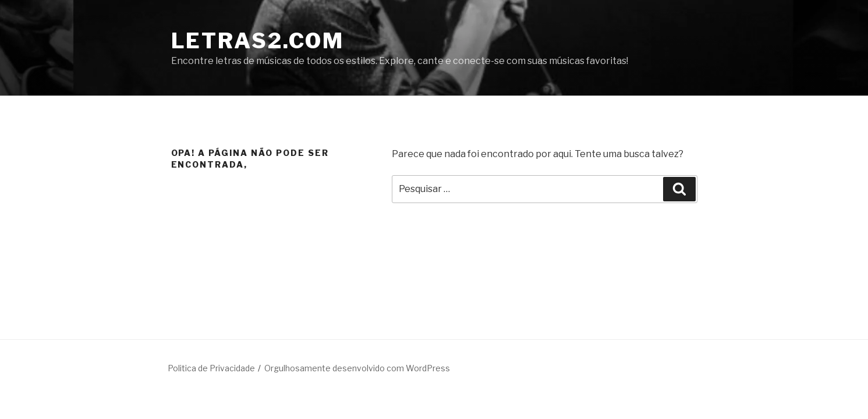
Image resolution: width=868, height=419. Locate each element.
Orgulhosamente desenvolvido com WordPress (357, 368)
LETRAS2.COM (258, 41)
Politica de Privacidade (211, 368)
